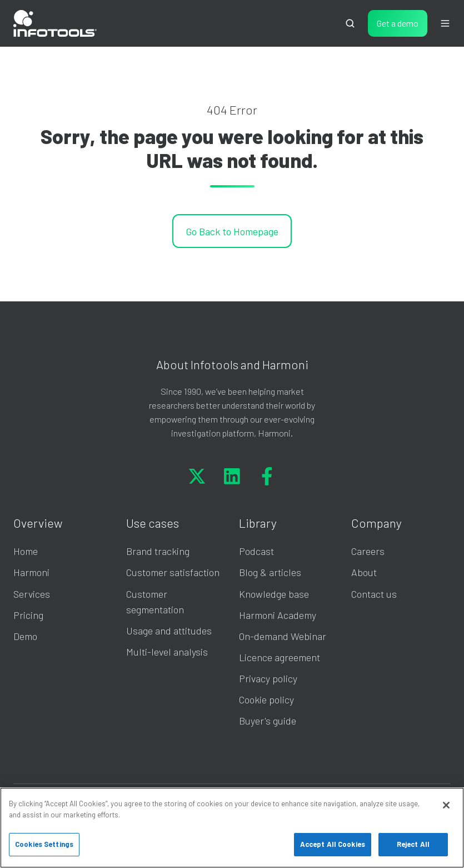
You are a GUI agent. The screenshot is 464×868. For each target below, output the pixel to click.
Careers (368, 551)
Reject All (413, 844)
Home (26, 551)
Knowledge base (274, 594)
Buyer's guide (268, 721)
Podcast (256, 551)
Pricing (28, 615)
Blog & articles (270, 572)
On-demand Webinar (283, 636)
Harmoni (31, 572)
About (364, 572)
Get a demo (398, 23)
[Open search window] (350, 23)
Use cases (153, 523)
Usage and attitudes (169, 631)
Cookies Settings (44, 844)
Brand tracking (158, 551)
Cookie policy (266, 700)
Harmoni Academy (278, 615)
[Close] (446, 805)
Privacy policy (268, 678)
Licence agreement (280, 657)
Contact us (374, 594)
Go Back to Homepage (232, 231)
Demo (25, 636)
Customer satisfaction (173, 572)
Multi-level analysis (167, 652)
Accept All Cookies (333, 844)
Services (32, 594)
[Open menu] (445, 23)
